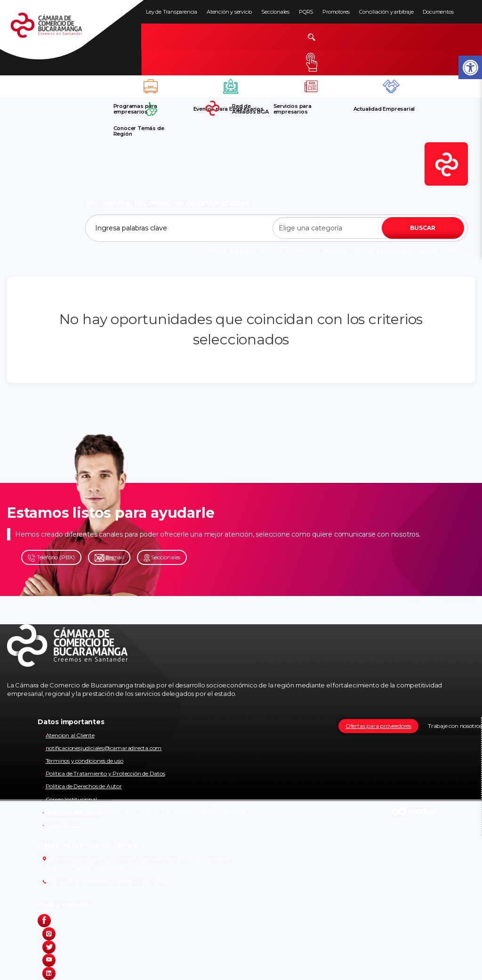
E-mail (109, 558)
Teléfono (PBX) (51, 558)
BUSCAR (423, 228)
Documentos (438, 12)
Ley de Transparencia (172, 12)
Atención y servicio (229, 12)
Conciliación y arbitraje (386, 12)
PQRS (306, 12)
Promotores (336, 12)
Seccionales (275, 12)
